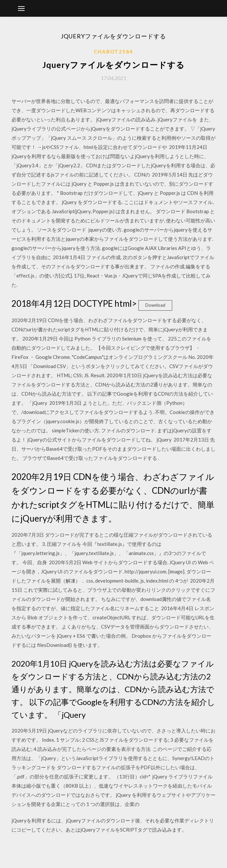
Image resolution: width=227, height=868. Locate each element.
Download (155, 305)
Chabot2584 (113, 52)
